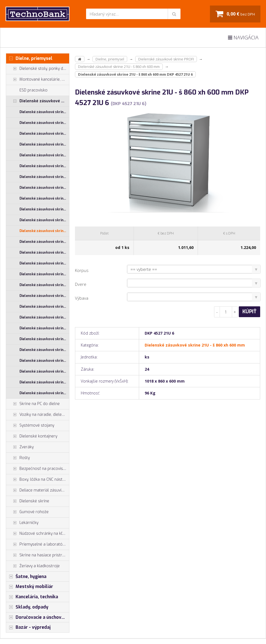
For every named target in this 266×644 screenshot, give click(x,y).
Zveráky (20, 447)
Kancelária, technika (32, 597)
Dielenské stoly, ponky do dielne (38, 69)
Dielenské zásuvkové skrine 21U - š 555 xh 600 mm (44, 198)
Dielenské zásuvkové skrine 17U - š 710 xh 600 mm (44, 134)
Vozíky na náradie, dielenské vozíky (38, 415)
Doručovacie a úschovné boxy (38, 617)
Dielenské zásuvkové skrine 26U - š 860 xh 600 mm (44, 307)
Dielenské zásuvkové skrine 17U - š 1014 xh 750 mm (44, 123)
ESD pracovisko (33, 90)
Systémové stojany (30, 426)
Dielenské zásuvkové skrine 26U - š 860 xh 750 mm (44, 317)
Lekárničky (22, 523)
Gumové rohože (27, 512)
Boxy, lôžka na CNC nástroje (38, 480)
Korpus (82, 270)
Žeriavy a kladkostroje (33, 566)
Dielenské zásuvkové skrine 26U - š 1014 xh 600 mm (44, 253)
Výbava (82, 298)
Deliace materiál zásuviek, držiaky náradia (38, 490)
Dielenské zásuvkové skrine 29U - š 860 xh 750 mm (44, 393)
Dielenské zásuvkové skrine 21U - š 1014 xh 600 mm (44, 177)
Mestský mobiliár (30, 587)
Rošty (18, 458)
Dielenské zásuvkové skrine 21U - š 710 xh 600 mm (44, 209)
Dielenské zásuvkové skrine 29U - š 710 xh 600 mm (44, 361)
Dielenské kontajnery (32, 436)
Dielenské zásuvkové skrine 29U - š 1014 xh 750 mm (44, 339)
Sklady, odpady (27, 607)
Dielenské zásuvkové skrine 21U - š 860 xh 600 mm (44, 231)
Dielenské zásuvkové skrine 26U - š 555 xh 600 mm (44, 274)
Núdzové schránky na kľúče (37, 534)
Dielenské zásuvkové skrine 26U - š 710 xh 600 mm (44, 285)
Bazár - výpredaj (28, 627)
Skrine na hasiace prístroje (37, 555)
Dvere (81, 284)
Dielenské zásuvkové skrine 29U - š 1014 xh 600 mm (44, 328)
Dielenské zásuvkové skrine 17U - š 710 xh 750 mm (44, 144)
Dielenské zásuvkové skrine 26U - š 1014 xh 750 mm (44, 263)
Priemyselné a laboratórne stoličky (38, 544)
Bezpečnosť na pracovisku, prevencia (38, 469)
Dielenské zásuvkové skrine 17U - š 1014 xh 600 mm (44, 112)
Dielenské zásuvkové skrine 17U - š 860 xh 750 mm (44, 166)
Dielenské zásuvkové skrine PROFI (38, 101)
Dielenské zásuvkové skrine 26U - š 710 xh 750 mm (44, 296)
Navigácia (243, 37)
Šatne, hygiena (26, 577)
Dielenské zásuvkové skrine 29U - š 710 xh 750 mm (44, 371)
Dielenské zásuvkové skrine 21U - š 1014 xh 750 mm (44, 188)
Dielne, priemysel (29, 58)
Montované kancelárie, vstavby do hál (38, 80)
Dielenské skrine (28, 501)
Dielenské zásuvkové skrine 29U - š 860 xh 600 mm (44, 382)
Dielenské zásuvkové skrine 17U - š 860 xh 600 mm (44, 155)
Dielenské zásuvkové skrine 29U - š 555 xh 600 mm (44, 350)
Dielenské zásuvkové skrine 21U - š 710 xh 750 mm (44, 220)
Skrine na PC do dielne (33, 404)
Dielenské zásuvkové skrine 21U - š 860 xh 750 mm (44, 242)
